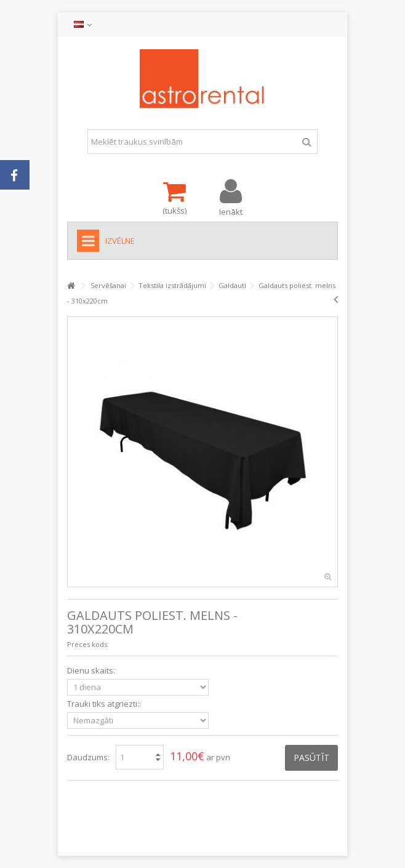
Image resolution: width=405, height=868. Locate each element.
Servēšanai (108, 285)
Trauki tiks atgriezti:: (105, 704)
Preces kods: (88, 644)
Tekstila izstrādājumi (172, 285)
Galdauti (232, 285)
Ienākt (231, 211)
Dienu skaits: (92, 671)
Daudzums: (88, 757)
